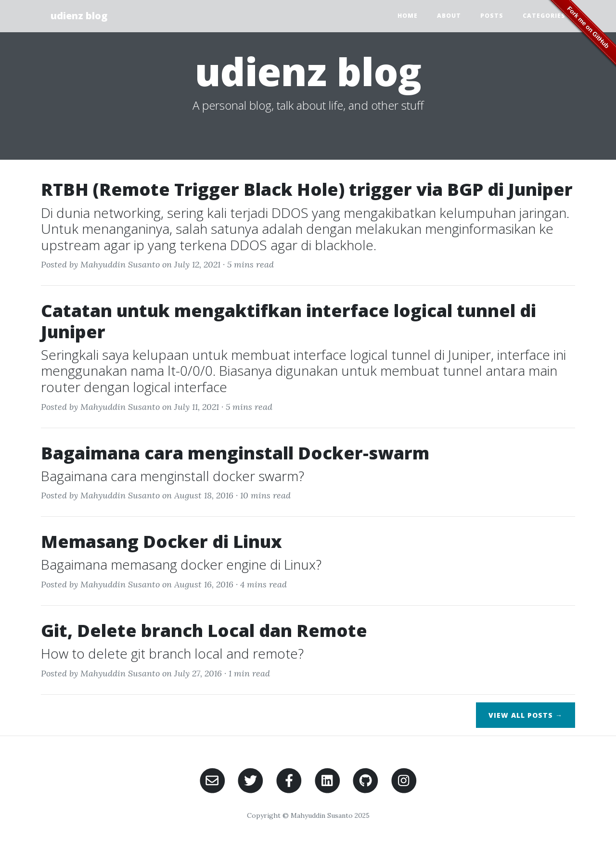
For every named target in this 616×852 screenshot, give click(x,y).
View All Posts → (526, 715)
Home (408, 16)
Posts (492, 16)
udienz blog (79, 16)
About (449, 16)
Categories (544, 16)
